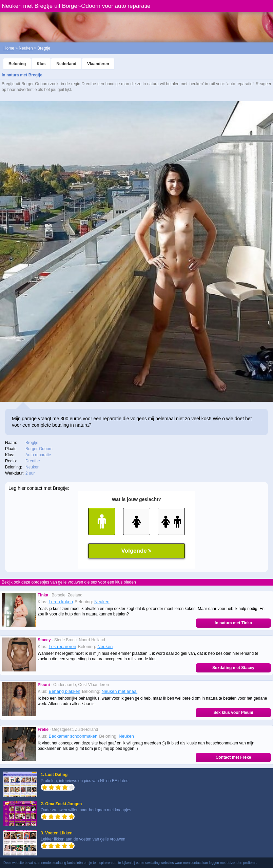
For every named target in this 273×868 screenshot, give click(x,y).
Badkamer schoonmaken (73, 736)
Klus (41, 64)
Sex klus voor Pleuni (233, 713)
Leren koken (61, 602)
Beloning (17, 64)
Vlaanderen (98, 64)
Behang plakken (65, 691)
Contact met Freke (233, 757)
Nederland (66, 64)
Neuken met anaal (120, 691)
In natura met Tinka (233, 623)
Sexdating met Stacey (233, 668)
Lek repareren (63, 647)
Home (9, 48)
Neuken (26, 48)
